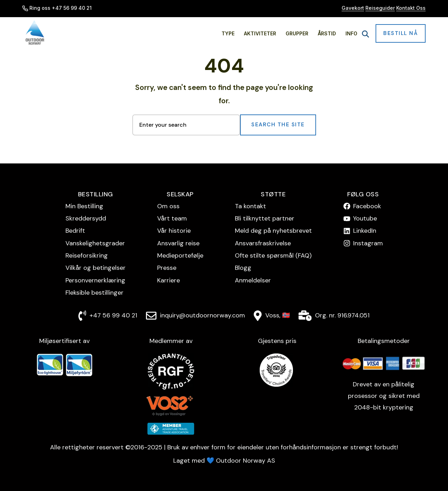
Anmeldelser (253, 280)
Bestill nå (401, 33)
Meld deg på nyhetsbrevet (273, 231)
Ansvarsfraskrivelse (263, 243)
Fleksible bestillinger (94, 293)
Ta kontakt (250, 206)
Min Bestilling (84, 206)
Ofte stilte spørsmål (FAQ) (273, 255)
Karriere (169, 280)
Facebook (367, 206)
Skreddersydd (86, 218)
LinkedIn (365, 231)
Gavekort (353, 8)
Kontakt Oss (411, 8)
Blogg (243, 268)
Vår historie (174, 231)
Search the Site (278, 125)
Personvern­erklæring (95, 280)
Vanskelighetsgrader (95, 243)
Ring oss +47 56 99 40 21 (57, 8)
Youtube (365, 218)
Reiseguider (380, 8)
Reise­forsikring (87, 255)
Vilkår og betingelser (96, 268)
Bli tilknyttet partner (265, 218)
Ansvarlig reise (178, 243)
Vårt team (172, 218)
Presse (167, 268)
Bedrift (75, 231)
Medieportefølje (180, 255)
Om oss (168, 206)
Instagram (368, 243)
